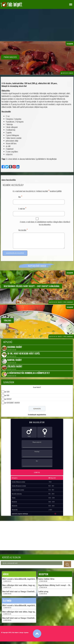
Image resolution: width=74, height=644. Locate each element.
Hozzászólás (23, 230)
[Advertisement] (37, 25)
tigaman (26, 635)
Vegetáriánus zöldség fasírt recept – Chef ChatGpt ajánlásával (32, 289)
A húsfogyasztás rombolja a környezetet (29, 375)
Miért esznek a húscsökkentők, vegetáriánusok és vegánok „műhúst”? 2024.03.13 (30, 582)
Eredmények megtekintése (37, 417)
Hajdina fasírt (15, 349)
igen (8, 394)
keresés (67, 567)
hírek (6, 577)
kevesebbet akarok (13, 405)
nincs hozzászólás (9, 180)
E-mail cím (22, 208)
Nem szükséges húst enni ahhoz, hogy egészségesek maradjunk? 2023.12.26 (28, 589)
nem (8, 398)
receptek (70, 44)
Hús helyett (15, 635)
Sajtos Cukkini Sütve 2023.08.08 (46, 582)
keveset (9, 402)
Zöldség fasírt (15, 369)
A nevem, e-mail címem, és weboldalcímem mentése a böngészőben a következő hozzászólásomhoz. (45, 223)
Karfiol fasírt (15, 362)
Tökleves (7, 323)
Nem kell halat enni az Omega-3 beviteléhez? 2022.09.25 (20, 595)
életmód (7, 603)
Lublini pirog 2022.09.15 (43, 595)
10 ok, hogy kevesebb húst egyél (24, 356)
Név (20, 197)
